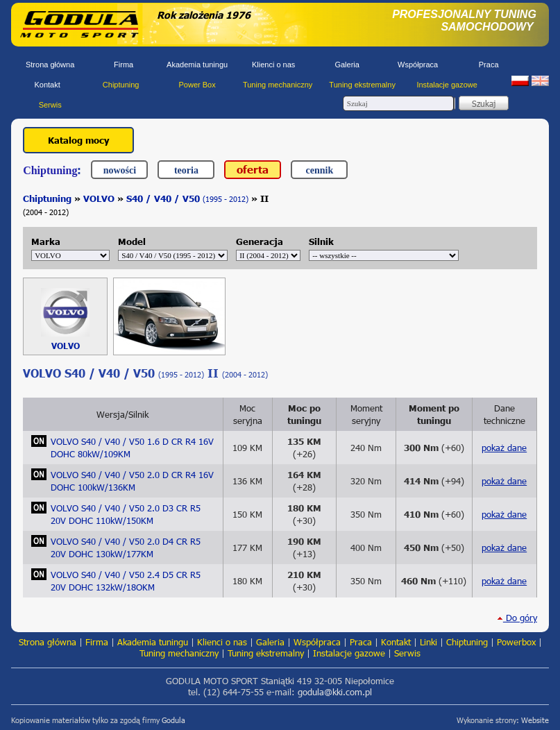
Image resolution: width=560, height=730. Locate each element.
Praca (489, 65)
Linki (429, 642)
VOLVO (99, 198)
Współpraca (418, 65)
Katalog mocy (78, 140)
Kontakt (47, 85)
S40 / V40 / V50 (187, 198)
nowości (120, 170)
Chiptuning (121, 85)
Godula (173, 720)
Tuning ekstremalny (362, 85)
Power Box (197, 85)
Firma (124, 65)
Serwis (50, 105)
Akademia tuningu (197, 65)
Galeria (347, 65)
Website (535, 720)
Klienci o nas (273, 65)
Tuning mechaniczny (278, 85)
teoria (186, 170)
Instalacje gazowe (447, 85)
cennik (320, 170)
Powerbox (516, 642)
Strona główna (50, 65)
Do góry (517, 618)
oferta (253, 169)
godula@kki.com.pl (335, 692)
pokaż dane (504, 448)
